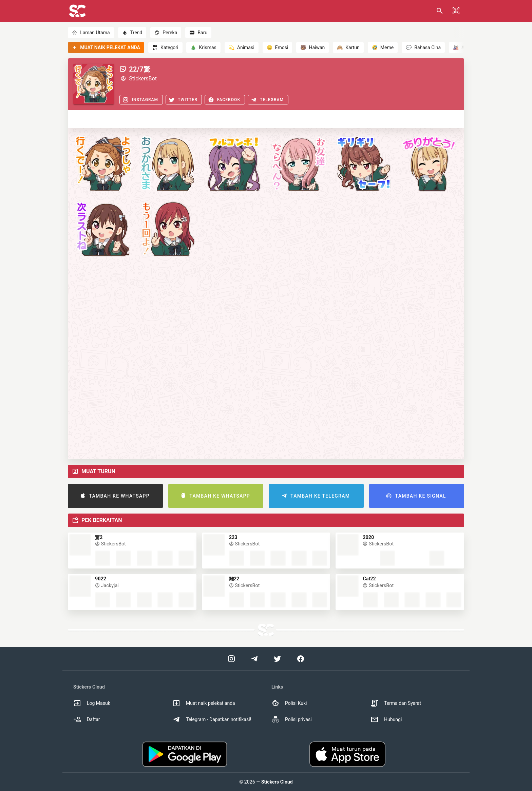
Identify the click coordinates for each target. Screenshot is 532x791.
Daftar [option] (87, 719)
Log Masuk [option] (92, 703)
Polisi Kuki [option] (289, 703)
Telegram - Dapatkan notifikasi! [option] (212, 719)
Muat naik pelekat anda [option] (204, 703)
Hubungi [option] (386, 719)
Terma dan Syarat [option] (396, 703)
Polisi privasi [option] (292, 719)
